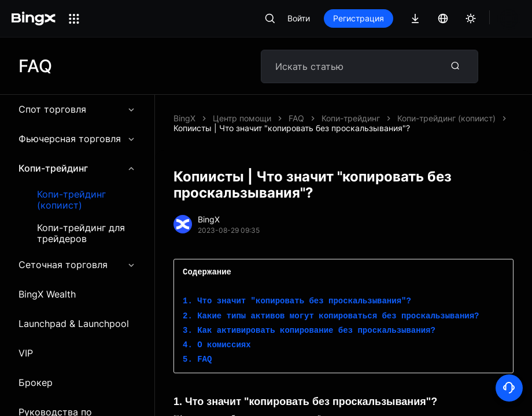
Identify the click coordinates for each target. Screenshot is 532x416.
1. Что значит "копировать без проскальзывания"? (297, 291)
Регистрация (359, 18)
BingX (184, 118)
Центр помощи (242, 118)
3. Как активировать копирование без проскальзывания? (309, 321)
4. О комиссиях (217, 335)
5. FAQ (197, 350)
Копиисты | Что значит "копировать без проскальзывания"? (407, 118)
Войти (299, 18)
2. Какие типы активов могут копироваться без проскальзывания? (331, 307)
